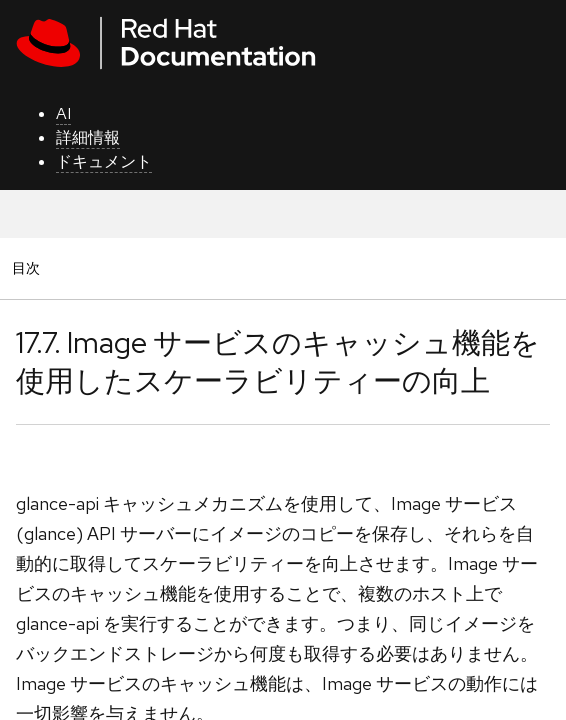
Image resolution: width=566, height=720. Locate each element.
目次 (29, 267)
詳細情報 (88, 137)
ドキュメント (104, 161)
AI (63, 113)
